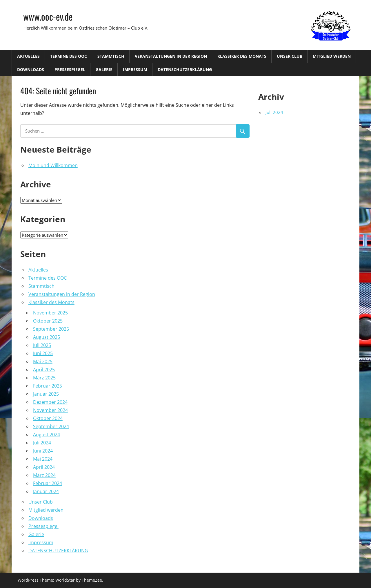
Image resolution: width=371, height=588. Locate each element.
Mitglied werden (332, 56)
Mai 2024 (43, 459)
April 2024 (44, 467)
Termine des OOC (69, 56)
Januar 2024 (46, 491)
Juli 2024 (42, 443)
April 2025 (44, 370)
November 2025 (50, 313)
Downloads (31, 69)
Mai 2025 (43, 361)
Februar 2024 (48, 483)
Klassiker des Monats (242, 56)
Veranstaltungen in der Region (171, 56)
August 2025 (47, 337)
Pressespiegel (70, 69)
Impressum (135, 69)
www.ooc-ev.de (48, 16)
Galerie (104, 69)
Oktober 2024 (48, 418)
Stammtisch (111, 56)
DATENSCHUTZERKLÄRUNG (185, 69)
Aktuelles (28, 56)
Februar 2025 (48, 386)
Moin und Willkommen (53, 165)
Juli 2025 (42, 345)
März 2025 (44, 378)
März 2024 (44, 475)
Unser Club (290, 56)
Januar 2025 (46, 394)
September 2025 (51, 329)
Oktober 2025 (48, 321)
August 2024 (47, 435)
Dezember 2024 (50, 402)
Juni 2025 (43, 353)
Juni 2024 (43, 451)
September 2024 (51, 426)
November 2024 (50, 410)
